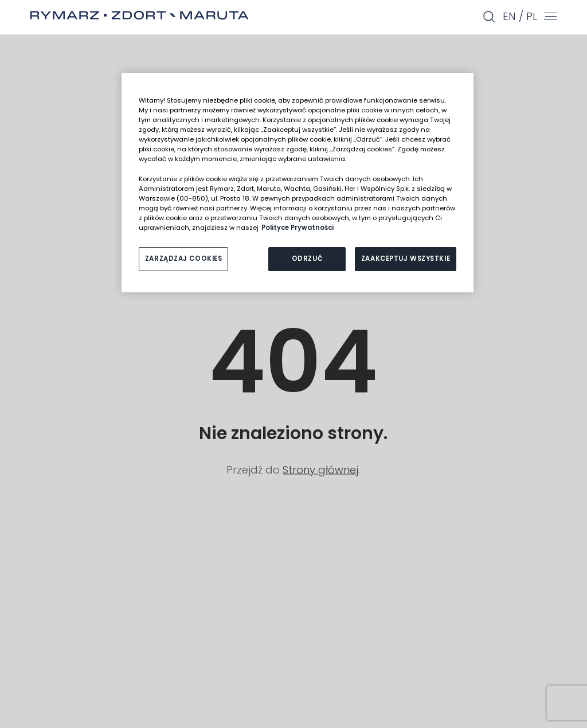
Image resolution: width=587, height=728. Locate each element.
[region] (298, 183)
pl (532, 16)
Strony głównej (320, 469)
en (509, 16)
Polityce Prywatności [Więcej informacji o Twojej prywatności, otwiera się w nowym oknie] (298, 228)
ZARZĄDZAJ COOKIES (184, 259)
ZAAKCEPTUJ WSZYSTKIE (406, 259)
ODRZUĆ (307, 259)
